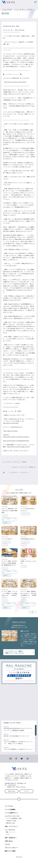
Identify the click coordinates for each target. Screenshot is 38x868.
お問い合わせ (12, 795)
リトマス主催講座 (10, 814)
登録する (19, 683)
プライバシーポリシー (11, 852)
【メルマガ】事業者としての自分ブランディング (18, 753)
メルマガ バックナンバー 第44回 (23, 467)
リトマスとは (9, 810)
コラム (8, 838)
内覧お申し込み (10, 827)
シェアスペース (25, 514)
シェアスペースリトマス (12, 820)
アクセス (26, 795)
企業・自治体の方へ (11, 842)
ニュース (5, 516)
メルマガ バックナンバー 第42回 (15, 462)
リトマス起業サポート (11, 817)
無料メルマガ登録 (10, 855)
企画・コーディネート (11, 830)
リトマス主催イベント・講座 (9, 519)
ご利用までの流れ (11, 825)
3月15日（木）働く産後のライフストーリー (17, 740)
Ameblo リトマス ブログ (12, 727)
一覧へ (32, 612)
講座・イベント (10, 836)
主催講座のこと (6, 523)
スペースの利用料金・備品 (14, 822)
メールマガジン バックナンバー (16, 472)
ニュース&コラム (10, 834)
